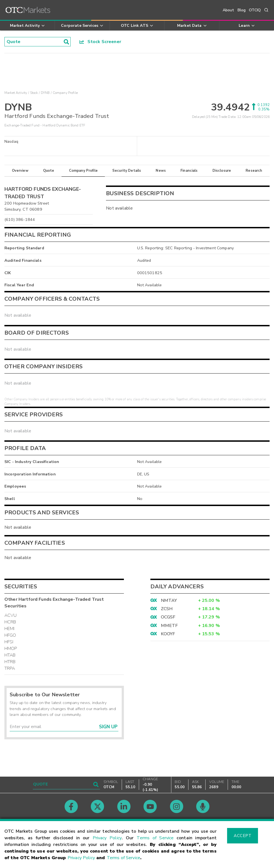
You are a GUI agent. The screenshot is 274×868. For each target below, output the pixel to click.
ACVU (11, 615)
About (228, 10)
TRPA (10, 668)
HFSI (9, 642)
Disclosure (222, 171)
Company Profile (83, 171)
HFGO (10, 635)
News (161, 171)
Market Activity (16, 93)
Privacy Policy (107, 838)
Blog (242, 10)
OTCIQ (255, 10)
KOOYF (168, 634)
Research (254, 171)
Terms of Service (155, 838)
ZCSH (167, 609)
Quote (49, 171)
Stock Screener (100, 42)
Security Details (127, 171)
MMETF (169, 626)
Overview (20, 171)
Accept (243, 836)
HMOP (11, 649)
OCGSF (168, 617)
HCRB (10, 622)
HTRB (10, 662)
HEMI (10, 629)
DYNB (45, 93)
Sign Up (108, 727)
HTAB (10, 655)
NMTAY (169, 600)
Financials (189, 171)
